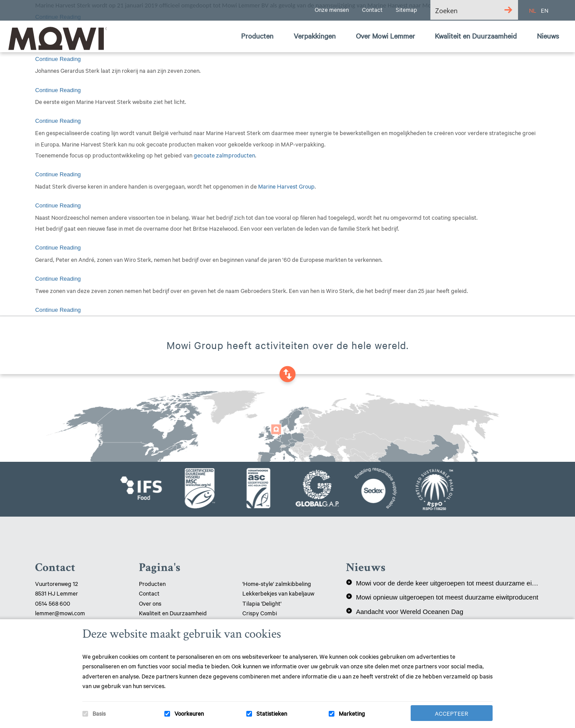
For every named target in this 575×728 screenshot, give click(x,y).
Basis (99, 713)
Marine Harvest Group (286, 186)
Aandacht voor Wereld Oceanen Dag (405, 611)
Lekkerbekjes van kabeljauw (278, 593)
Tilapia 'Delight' (263, 603)
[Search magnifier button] (508, 10)
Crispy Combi (260, 613)
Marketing (352, 713)
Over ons (150, 603)
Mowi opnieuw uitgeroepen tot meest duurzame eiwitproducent (442, 597)
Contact (149, 593)
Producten (152, 583)
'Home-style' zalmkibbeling (277, 583)
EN (545, 10)
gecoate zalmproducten (224, 155)
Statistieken (272, 713)
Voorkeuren (189, 713)
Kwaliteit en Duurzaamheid (174, 613)
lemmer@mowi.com (60, 613)
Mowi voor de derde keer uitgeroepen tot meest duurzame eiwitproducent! (443, 583)
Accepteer (451, 713)
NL (533, 10)
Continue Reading (58, 59)
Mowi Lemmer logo (55, 38)
